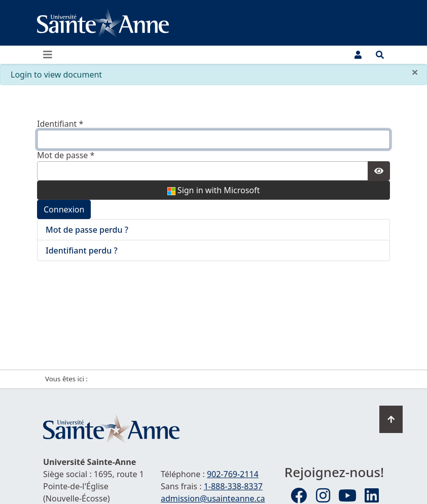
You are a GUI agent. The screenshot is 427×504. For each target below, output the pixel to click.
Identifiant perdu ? (82, 250)
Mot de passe (66, 155)
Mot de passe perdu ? (87, 230)
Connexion (64, 209)
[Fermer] (415, 72)
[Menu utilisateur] (358, 55)
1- (233, 486)
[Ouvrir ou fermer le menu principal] (51, 55)
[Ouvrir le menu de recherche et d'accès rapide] (380, 55)
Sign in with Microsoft (214, 190)
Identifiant (60, 124)
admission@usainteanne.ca (213, 498)
